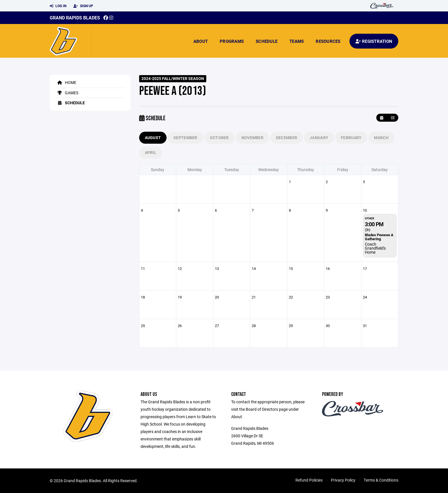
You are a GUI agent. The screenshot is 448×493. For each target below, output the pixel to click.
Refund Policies (309, 480)
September (185, 138)
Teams (297, 41)
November (252, 138)
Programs (232, 41)
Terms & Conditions (381, 480)
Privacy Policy (343, 480)
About (201, 41)
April (151, 152)
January (319, 138)
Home (66, 82)
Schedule (267, 41)
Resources (328, 41)
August (153, 138)
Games (67, 93)
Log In (58, 6)
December (287, 138)
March (381, 138)
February (351, 138)
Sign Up (83, 6)
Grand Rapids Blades (75, 18)
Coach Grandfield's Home (375, 248)
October (219, 138)
